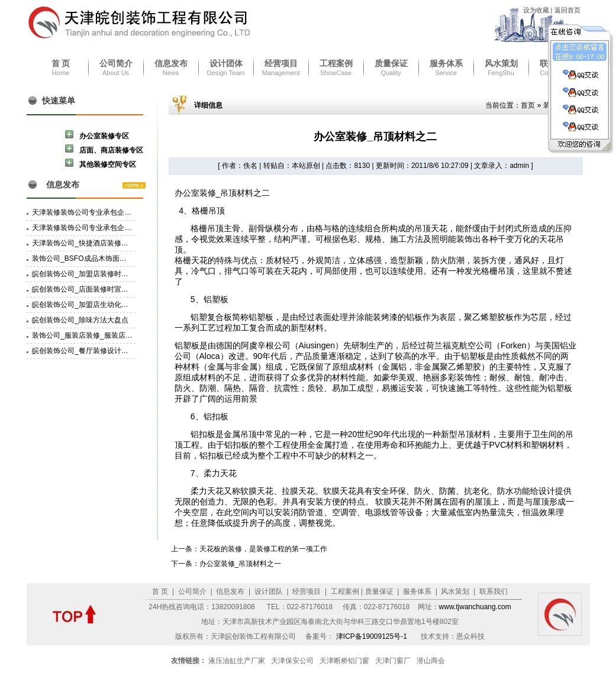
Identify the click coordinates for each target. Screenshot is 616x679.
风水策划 (501, 63)
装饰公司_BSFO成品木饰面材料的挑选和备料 (104, 258)
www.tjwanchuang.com (475, 607)
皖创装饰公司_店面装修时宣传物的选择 (94, 289)
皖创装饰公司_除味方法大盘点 (80, 320)
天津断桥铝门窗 (344, 661)
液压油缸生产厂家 (237, 661)
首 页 (61, 63)
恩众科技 (470, 636)
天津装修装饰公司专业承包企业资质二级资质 (103, 212)
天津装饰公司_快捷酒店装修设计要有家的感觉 (105, 243)
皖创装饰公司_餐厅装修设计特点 (84, 351)
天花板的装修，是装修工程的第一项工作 (263, 549)
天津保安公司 (292, 661)
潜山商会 (431, 661)
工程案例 (336, 63)
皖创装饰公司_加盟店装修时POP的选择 (95, 274)
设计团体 (226, 63)
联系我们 (493, 591)
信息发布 (171, 63)
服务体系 (446, 63)
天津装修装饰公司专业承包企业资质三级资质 (103, 228)
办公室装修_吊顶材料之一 (241, 564)
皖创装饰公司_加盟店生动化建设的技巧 (94, 305)
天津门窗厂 (393, 661)
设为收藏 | (539, 10)
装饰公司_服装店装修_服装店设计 (86, 335)
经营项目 (281, 63)
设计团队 (267, 591)
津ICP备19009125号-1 (372, 636)
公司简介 (116, 63)
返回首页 (567, 10)
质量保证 (391, 63)
